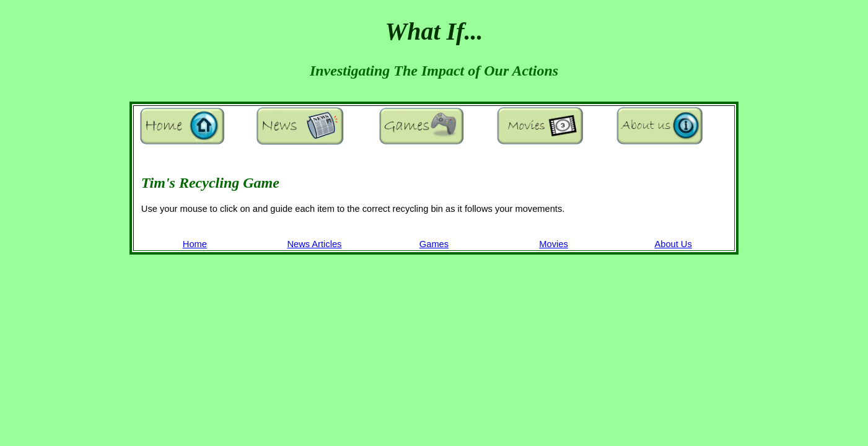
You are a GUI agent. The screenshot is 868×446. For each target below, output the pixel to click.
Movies (553, 244)
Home (195, 244)
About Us (673, 244)
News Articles (314, 244)
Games (434, 244)
